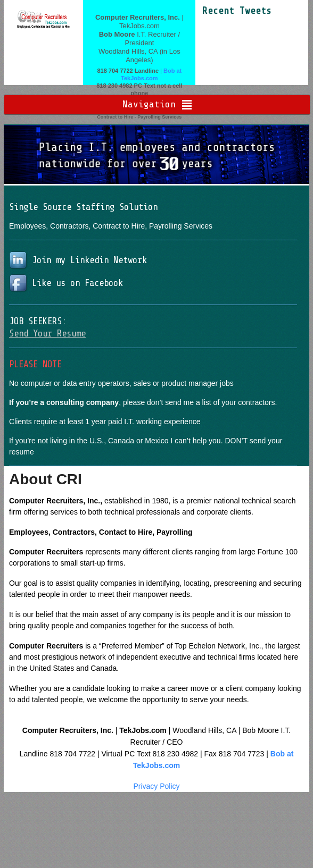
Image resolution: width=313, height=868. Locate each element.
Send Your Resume (47, 333)
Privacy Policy (156, 786)
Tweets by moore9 (233, 22)
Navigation (149, 104)
